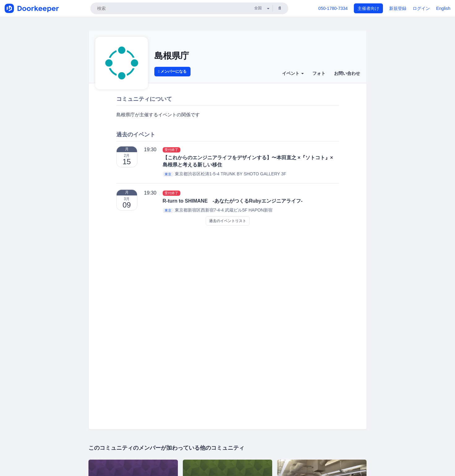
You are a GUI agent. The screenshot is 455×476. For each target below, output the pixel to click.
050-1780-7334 (333, 8)
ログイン (421, 8)
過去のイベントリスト (228, 221)
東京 (168, 174)
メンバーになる (173, 71)
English (443, 8)
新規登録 (398, 8)
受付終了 (171, 150)
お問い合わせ (347, 73)
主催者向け (368, 8)
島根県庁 (172, 56)
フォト (319, 73)
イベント (293, 73)
